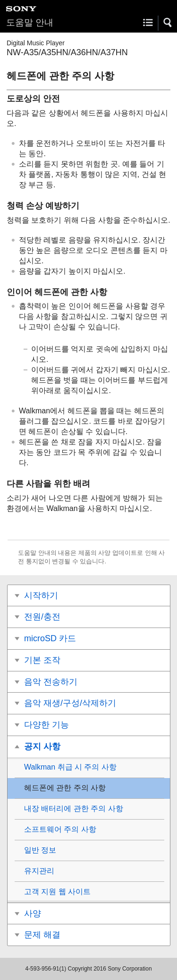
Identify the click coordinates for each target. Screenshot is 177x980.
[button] (168, 23)
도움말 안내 (30, 22)
